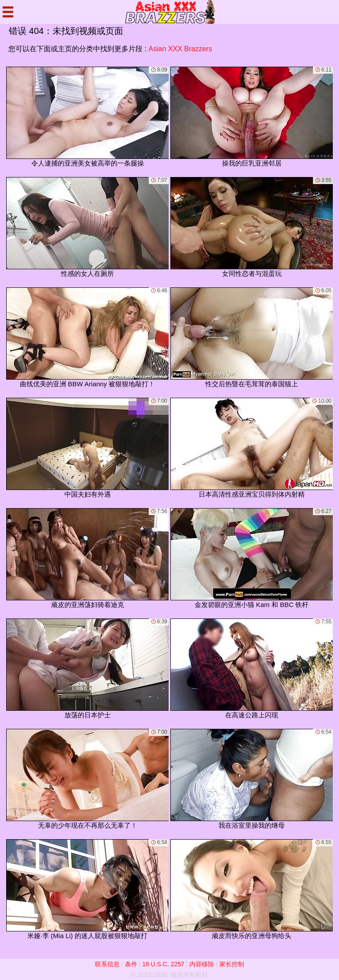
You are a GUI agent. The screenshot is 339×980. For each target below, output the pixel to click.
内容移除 (202, 964)
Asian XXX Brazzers (180, 49)
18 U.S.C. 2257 (163, 964)
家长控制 (232, 964)
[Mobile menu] (8, 12)
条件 (131, 964)
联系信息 (107, 964)
